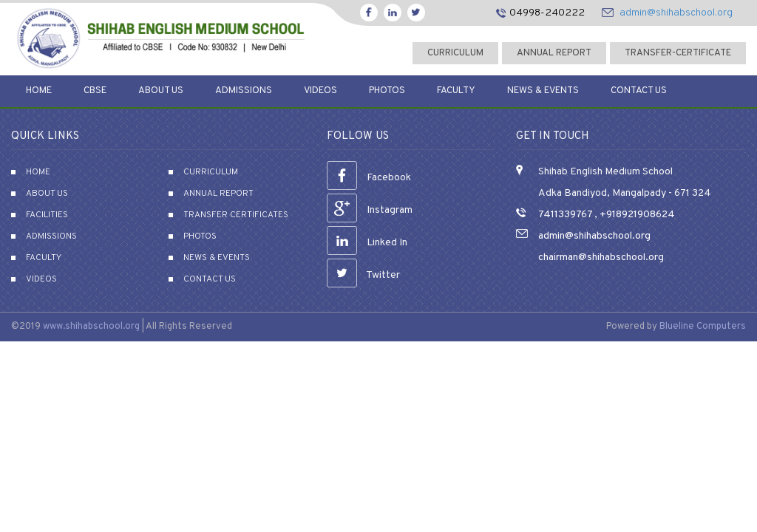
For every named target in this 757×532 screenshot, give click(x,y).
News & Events (543, 91)
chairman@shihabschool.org (601, 258)
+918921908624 (636, 215)
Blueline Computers (703, 327)
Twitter (363, 275)
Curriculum (211, 172)
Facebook (369, 178)
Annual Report (554, 53)
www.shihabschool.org (91, 327)
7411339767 (565, 215)
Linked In (367, 243)
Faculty (456, 91)
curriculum (455, 53)
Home (39, 91)
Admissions (244, 91)
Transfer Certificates (236, 215)
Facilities (47, 215)
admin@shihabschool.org (676, 13)
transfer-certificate (678, 53)
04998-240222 (547, 13)
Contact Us (639, 91)
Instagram (370, 210)
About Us (161, 91)
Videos (320, 91)
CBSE (95, 91)
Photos (387, 91)
